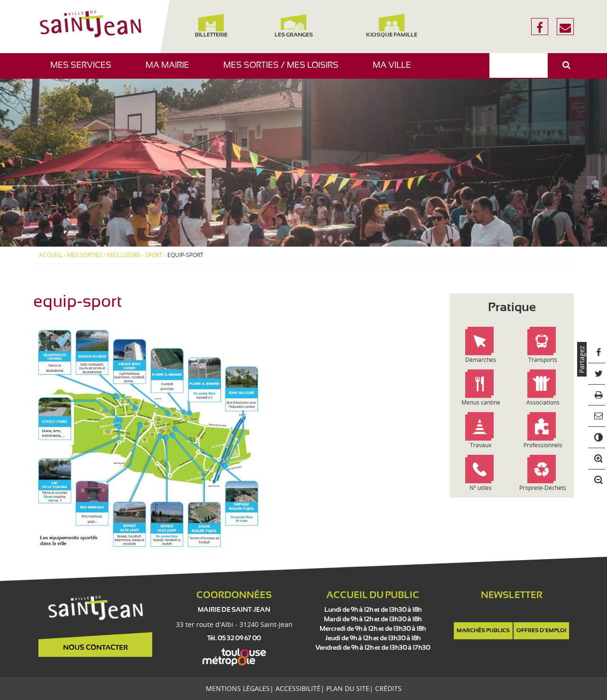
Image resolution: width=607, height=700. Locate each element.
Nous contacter (96, 648)
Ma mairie (171, 70)
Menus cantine (481, 402)
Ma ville (395, 70)
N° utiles (481, 488)
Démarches (481, 360)
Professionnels (543, 445)
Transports (543, 360)
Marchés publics (483, 631)
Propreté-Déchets (543, 488)
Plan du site (348, 688)
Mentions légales (238, 688)
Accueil (51, 255)
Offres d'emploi (541, 631)
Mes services (84, 70)
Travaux (481, 445)
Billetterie (211, 26)
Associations (543, 402)
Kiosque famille (392, 26)
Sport (154, 255)
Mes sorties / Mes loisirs (285, 70)
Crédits (388, 688)
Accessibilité (298, 688)
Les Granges (293, 26)
